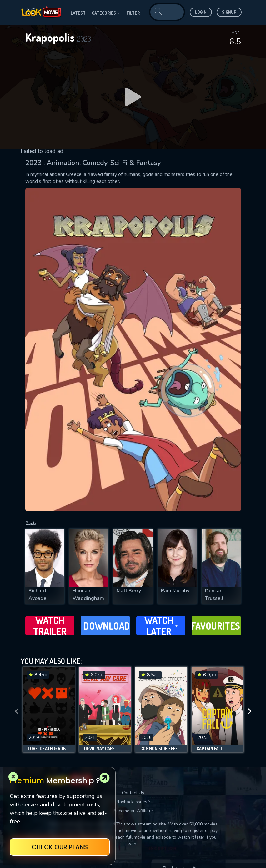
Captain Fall (210, 749)
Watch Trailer (50, 626)
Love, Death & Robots (49, 749)
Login (201, 12)
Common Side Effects (161, 749)
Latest (78, 13)
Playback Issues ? (133, 802)
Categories (106, 13)
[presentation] (17, 711)
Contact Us (133, 793)
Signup (229, 12)
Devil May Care (100, 749)
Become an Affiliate (133, 811)
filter (133, 13)
